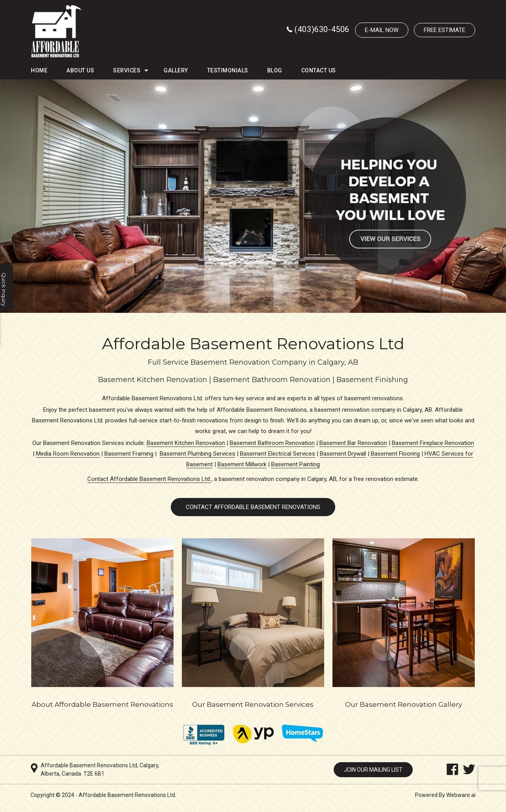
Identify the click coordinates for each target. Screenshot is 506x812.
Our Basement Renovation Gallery (404, 704)
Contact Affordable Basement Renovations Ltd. (149, 479)
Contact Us (319, 70)
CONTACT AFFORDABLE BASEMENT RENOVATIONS (253, 507)
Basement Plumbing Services (197, 454)
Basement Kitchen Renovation (186, 443)
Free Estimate (445, 30)
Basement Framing (129, 454)
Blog (275, 70)
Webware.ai (461, 795)
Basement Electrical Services (278, 454)
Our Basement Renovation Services (253, 704)
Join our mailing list (373, 770)
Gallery (176, 70)
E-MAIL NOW (382, 30)
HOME (39, 70)
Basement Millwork (242, 464)
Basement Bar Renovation (353, 443)
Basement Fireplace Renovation (433, 443)
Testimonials (228, 70)
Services (127, 70)
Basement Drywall (343, 454)
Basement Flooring (395, 454)
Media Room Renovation (68, 454)
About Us (80, 70)
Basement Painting (295, 464)
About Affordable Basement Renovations (102, 704)
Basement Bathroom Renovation (272, 443)
